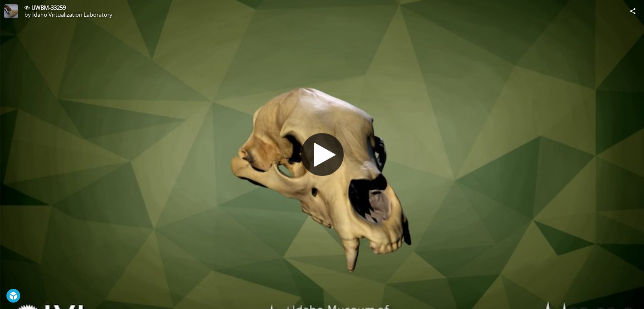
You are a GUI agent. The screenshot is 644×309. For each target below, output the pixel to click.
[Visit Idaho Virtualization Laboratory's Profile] (11, 11)
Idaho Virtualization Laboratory (72, 15)
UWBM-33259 (48, 8)
